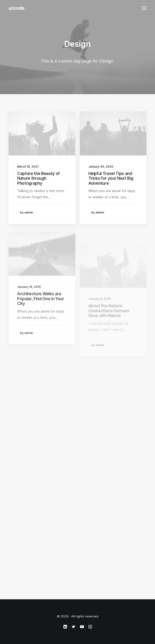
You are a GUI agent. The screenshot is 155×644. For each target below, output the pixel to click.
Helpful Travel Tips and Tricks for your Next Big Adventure (111, 179)
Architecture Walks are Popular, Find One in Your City (41, 312)
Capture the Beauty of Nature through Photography (38, 178)
